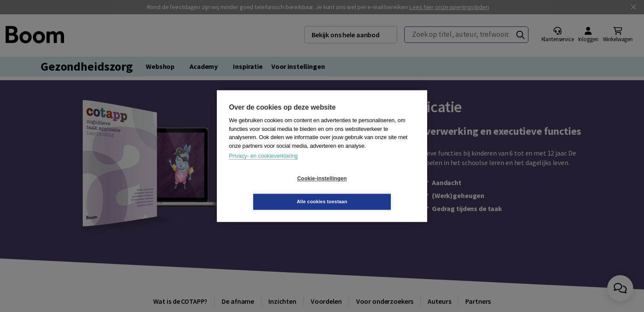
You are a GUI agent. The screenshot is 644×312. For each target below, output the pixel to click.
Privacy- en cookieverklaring (263, 167)
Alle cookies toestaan (374, 190)
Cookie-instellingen (270, 190)
